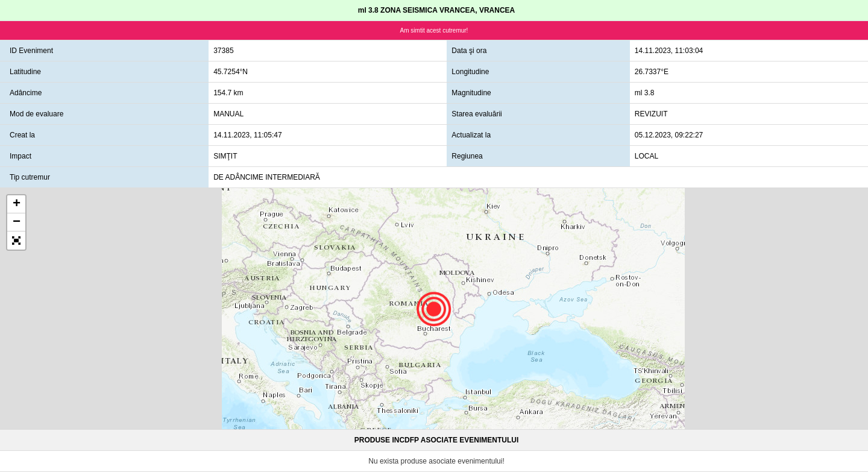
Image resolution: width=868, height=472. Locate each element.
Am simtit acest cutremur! (434, 30)
